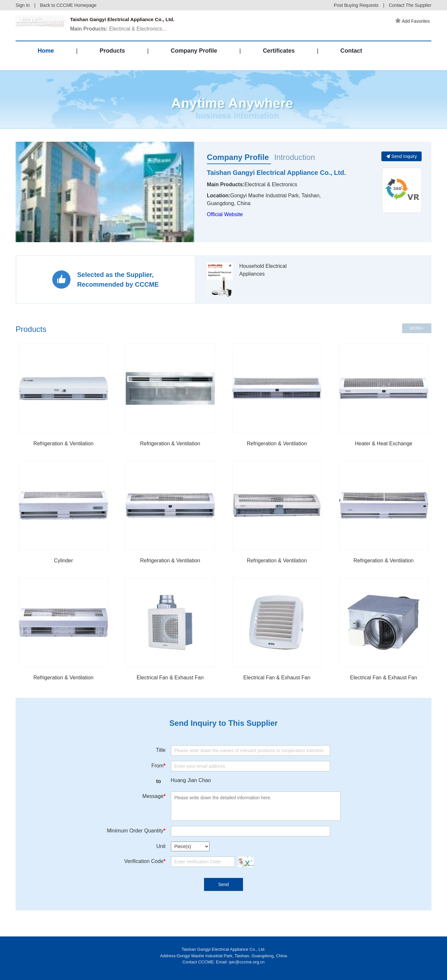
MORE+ (417, 328)
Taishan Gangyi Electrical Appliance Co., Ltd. (276, 173)
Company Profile (194, 57)
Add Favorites (414, 21)
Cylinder (64, 561)
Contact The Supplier (410, 5)
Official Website (225, 214)
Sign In (23, 5)
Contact (351, 57)
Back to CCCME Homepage (68, 5)
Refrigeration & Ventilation (64, 444)
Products (112, 57)
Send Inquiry (402, 156)
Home (46, 57)
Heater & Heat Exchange (383, 444)
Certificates (279, 57)
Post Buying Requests (356, 5)
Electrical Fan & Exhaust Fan (170, 678)
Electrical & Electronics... (121, 30)
